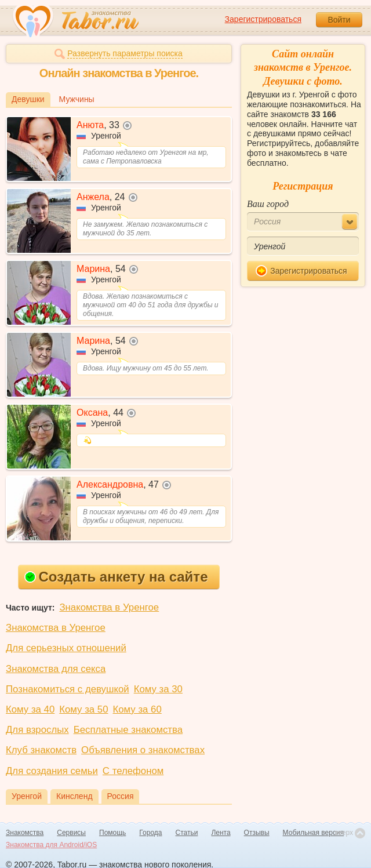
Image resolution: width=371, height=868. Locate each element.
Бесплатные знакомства (128, 730)
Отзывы (257, 833)
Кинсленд (74, 796)
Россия (121, 796)
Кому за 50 (83, 709)
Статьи (187, 833)
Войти (339, 20)
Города (150, 833)
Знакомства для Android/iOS (51, 845)
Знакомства (25, 833)
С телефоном (133, 771)
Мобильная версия (314, 833)
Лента (221, 833)
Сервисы (71, 833)
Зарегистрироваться (263, 19)
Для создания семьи (52, 771)
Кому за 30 (158, 689)
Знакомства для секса (56, 669)
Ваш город (268, 204)
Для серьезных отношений (66, 648)
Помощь (112, 833)
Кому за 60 (137, 709)
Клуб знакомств (41, 750)
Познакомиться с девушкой (68, 689)
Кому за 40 (30, 709)
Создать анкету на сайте (116, 577)
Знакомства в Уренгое (109, 607)
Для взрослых (37, 730)
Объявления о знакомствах (143, 750)
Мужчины (77, 99)
